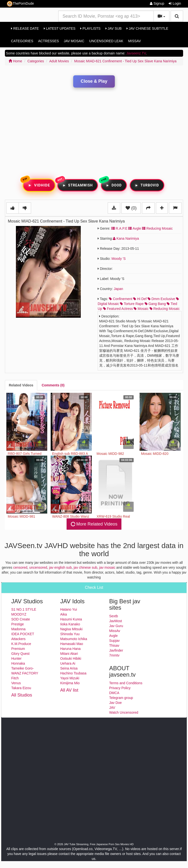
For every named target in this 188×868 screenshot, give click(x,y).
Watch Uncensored (124, 712)
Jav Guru (116, 626)
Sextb (114, 616)
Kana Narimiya (126, 238)
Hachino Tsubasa (73, 673)
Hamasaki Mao (72, 644)
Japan (118, 289)
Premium (18, 649)
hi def (140, 299)
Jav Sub (114, 28)
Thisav (114, 645)
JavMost (116, 621)
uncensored (38, 567)
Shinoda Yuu (70, 634)
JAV (112, 708)
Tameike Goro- (23, 668)
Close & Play (94, 81)
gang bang (155, 304)
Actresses (49, 41)
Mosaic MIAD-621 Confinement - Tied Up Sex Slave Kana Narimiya (125, 61)
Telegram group (121, 698)
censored (20, 567)
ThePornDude (20, 4)
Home (15, 61)
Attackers (18, 639)
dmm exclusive (161, 299)
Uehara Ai (68, 663)
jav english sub (60, 567)
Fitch (15, 678)
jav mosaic (107, 567)
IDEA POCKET (23, 634)
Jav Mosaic (74, 41)
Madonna (18, 629)
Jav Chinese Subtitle (147, 28)
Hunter (16, 658)
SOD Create (21, 619)
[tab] (21, 385)
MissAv (135, 41)
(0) (131, 208)
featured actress (118, 309)
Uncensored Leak (106, 41)
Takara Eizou (21, 688)
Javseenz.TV (136, 53)
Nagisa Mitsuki (71, 629)
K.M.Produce (21, 644)
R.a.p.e (119, 228)
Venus (16, 683)
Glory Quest (20, 654)
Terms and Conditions (126, 683)
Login (175, 3)
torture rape (132, 304)
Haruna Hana (70, 649)
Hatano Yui (69, 609)
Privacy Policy (120, 688)
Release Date (25, 28)
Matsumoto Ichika (74, 639)
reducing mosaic (165, 309)
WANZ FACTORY (25, 673)
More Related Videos (94, 524)
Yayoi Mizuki (70, 678)
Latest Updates (60, 28)
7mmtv (114, 655)
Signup (157, 3)
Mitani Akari (69, 654)
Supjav (114, 641)
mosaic (141, 309)
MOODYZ (19, 614)
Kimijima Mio (70, 683)
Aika (64, 614)
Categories (22, 41)
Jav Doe (115, 703)
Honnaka (18, 663)
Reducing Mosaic (157, 228)
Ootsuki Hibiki (71, 658)
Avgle (135, 228)
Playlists (90, 28)
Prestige (18, 624)
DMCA (114, 693)
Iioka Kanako (70, 624)
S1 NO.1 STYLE (24, 609)
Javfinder (116, 650)
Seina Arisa (69, 668)
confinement (121, 299)
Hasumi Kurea (71, 619)
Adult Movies (59, 61)
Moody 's (118, 259)
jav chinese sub (86, 567)
